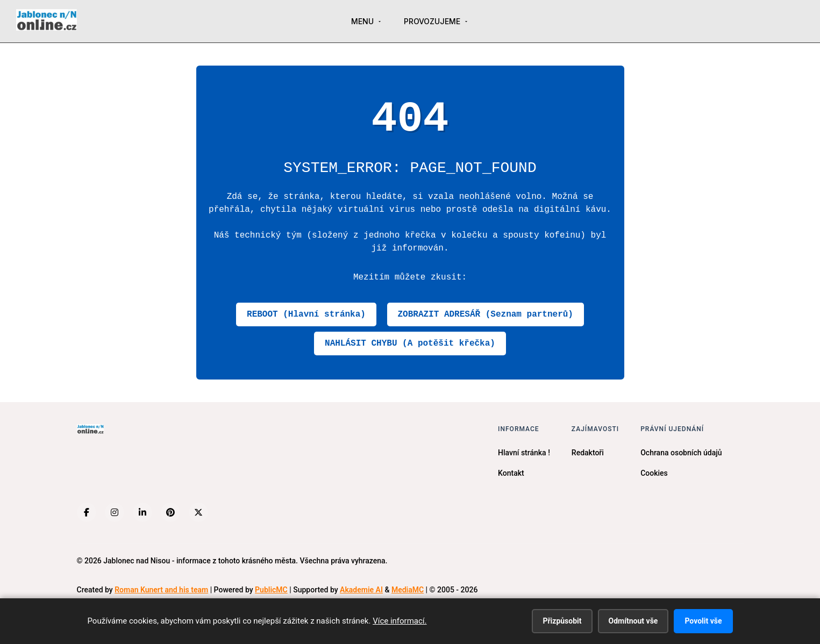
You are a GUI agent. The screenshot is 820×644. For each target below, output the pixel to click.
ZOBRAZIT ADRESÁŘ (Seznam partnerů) (486, 314)
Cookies (654, 473)
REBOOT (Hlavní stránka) (306, 314)
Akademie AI (361, 590)
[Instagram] (115, 512)
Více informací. (400, 621)
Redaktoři (588, 453)
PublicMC (271, 590)
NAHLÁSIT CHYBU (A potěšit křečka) (410, 344)
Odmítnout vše (633, 621)
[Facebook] (87, 512)
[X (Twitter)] (198, 512)
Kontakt (511, 473)
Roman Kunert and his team (161, 590)
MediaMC (408, 590)
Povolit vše (703, 621)
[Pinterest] (170, 512)
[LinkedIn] (142, 512)
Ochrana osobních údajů (681, 453)
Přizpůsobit (562, 621)
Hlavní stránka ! (524, 453)
